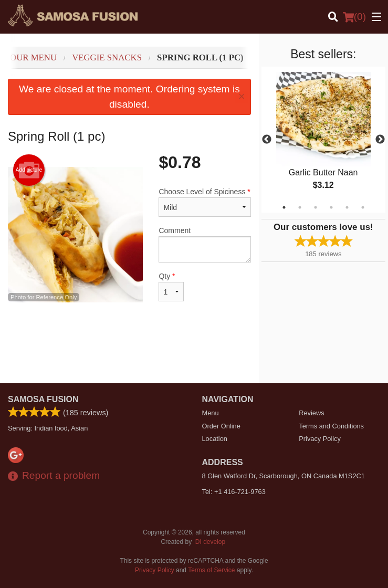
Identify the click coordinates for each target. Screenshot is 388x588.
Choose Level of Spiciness (205, 202)
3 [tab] (316, 207)
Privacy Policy (320, 439)
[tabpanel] (323, 140)
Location (215, 439)
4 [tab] (331, 207)
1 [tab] (284, 207)
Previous (267, 140)
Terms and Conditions (331, 426)
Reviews (311, 413)
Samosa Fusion (43, 399)
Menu (211, 413)
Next (380, 140)
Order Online (221, 426)
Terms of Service (211, 570)
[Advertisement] (129, 349)
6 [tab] (363, 207)
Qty (171, 287)
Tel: (234, 492)
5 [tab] (347, 207)
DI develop (210, 542)
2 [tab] (300, 207)
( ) (354, 17)
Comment (205, 244)
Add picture (29, 170)
